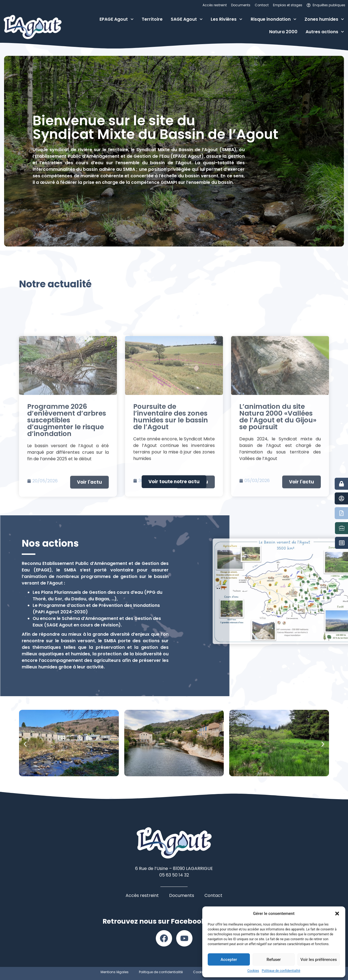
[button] (337, 914)
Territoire (152, 19)
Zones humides (324, 19)
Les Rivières (226, 19)
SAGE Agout (187, 19)
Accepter (229, 960)
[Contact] (341, 498)
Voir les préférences (319, 960)
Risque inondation (274, 19)
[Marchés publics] (342, 543)
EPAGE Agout (116, 19)
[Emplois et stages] (342, 528)
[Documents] (341, 513)
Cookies (253, 971)
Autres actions (325, 32)
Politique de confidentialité (281, 971)
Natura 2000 (283, 32)
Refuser (274, 960)
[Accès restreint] (341, 484)
